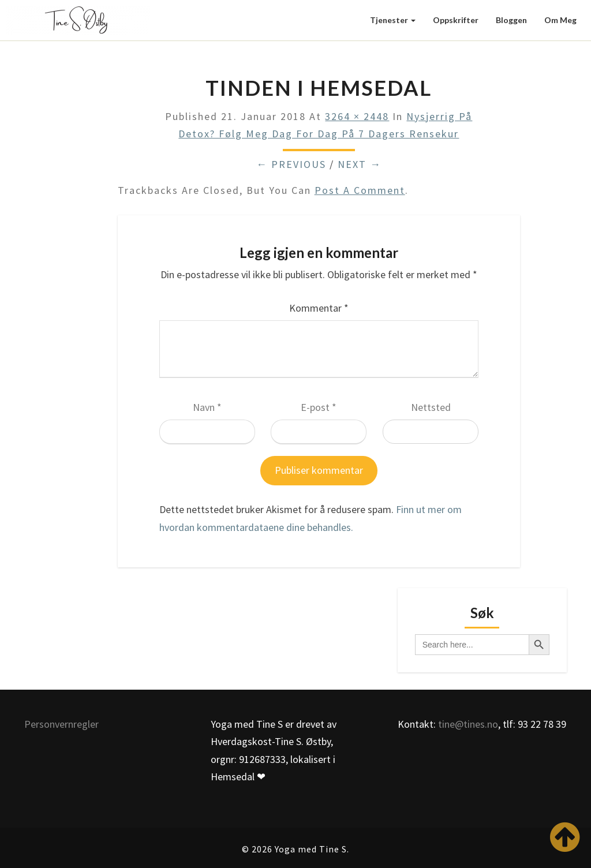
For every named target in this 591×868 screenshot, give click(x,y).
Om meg (560, 20)
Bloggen (511, 20)
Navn (207, 407)
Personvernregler (61, 724)
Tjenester (393, 20)
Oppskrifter (456, 20)
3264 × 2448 (357, 116)
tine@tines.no (468, 724)
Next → (360, 164)
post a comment (360, 190)
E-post (319, 407)
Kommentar (319, 308)
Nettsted (431, 407)
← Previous (291, 164)
